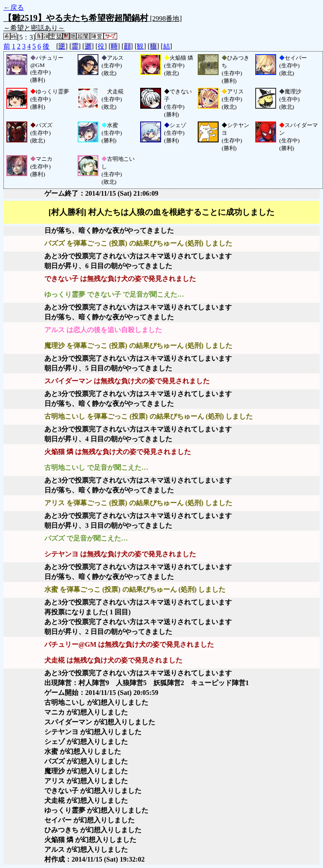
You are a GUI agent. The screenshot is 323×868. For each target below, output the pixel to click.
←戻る (14, 7)
